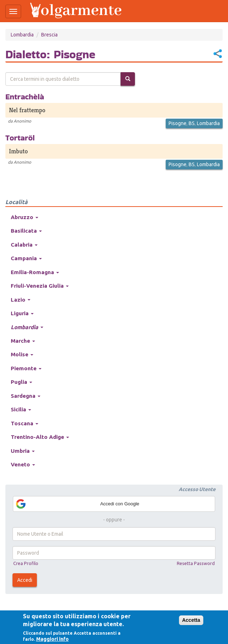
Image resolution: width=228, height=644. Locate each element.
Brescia (49, 35)
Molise (22, 354)
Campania (26, 258)
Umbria (23, 451)
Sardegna (26, 396)
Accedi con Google (77, 504)
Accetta (191, 620)
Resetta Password (196, 563)
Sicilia (21, 409)
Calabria (24, 245)
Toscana (25, 423)
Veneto (23, 464)
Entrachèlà (25, 96)
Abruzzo (25, 217)
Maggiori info (52, 639)
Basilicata (26, 231)
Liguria (22, 313)
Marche (23, 341)
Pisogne (178, 123)
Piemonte (26, 368)
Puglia (21, 382)
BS (192, 123)
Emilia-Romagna (35, 272)
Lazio (21, 300)
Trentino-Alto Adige (40, 437)
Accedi (25, 580)
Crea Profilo (26, 563)
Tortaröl (20, 138)
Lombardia (22, 35)
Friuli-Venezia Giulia (40, 286)
